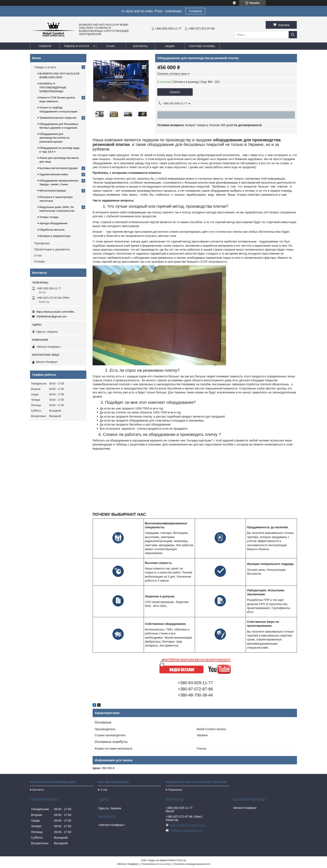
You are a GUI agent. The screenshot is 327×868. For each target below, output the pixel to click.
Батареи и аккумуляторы (55, 236)
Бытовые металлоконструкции (58, 168)
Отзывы (40, 261)
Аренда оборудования (53, 223)
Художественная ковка (54, 174)
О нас (111, 46)
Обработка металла (52, 230)
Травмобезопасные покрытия (58, 118)
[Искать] (293, 35)
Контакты (140, 46)
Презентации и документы (52, 249)
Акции (170, 46)
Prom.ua (181, 860)
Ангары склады (49, 217)
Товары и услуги (77, 46)
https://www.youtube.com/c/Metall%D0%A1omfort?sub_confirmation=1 (57, 312)
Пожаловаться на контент (157, 864)
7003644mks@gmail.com (51, 316)
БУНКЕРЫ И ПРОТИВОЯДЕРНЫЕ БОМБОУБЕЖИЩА (53, 87)
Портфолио (42, 243)
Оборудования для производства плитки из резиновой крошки (54, 138)
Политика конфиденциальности (192, 864)
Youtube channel (202, 46)
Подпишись (175, 790)
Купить (175, 92)
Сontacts (195, 11)
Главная (45, 46)
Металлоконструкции (53, 191)
